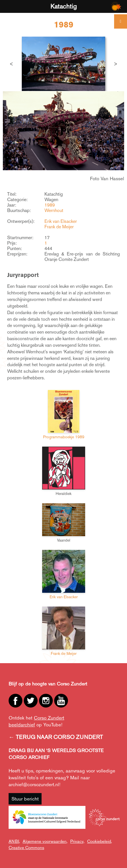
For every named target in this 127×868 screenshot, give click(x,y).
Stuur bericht (25, 799)
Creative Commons (26, 848)
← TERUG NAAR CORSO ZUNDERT (56, 737)
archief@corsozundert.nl (34, 784)
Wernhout (54, 210)
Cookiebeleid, (99, 841)
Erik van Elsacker (61, 221)
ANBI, (14, 841)
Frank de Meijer (59, 227)
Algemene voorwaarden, (45, 841)
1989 (50, 205)
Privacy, (77, 841)
